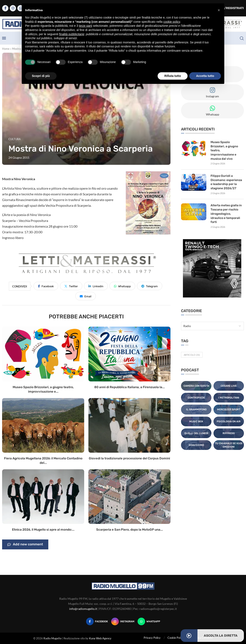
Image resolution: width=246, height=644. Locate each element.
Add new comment (25, 545)
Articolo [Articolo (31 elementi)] (192, 355)
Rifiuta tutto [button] (173, 76)
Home (6, 49)
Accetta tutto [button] (205, 76)
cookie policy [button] (172, 22)
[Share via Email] (86, 296)
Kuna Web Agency (100, 638)
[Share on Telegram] (150, 286)
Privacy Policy (152, 638)
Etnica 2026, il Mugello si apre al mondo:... (43, 530)
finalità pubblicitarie (72, 34)
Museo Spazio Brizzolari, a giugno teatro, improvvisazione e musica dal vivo (224, 150)
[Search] (242, 38)
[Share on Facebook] (46, 286)
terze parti (85, 26)
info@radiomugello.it (83, 609)
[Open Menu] (4, 38)
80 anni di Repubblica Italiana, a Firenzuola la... (130, 387)
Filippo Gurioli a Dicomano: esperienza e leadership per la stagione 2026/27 (226, 182)
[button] (219, 10)
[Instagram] (13, 8)
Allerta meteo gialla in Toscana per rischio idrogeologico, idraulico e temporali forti (226, 214)
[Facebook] (5, 8)
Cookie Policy (176, 638)
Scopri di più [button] (41, 76)
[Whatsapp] (149, 621)
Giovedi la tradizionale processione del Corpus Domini (129, 458)
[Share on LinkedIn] (96, 286)
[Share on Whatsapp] (122, 286)
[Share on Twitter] (71, 286)
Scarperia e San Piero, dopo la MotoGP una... (130, 530)
